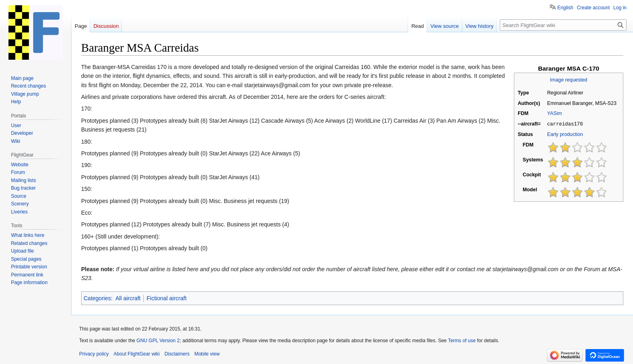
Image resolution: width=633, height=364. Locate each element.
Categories (97, 298)
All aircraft (128, 298)
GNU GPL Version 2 (158, 341)
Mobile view (207, 354)
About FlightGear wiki (136, 354)
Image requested (568, 80)
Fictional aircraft (167, 298)
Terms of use (462, 341)
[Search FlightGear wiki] (563, 25)
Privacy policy (94, 354)
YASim (554, 113)
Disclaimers (177, 354)
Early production (565, 134)
